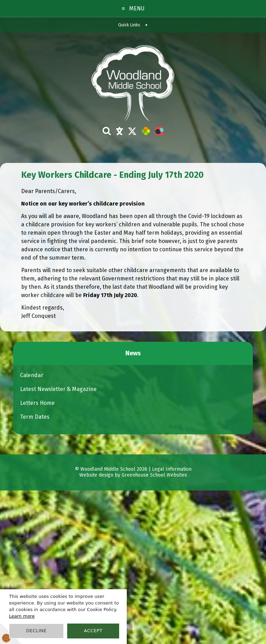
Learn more (22, 616)
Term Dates (35, 417)
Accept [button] (93, 631)
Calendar (32, 375)
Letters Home (37, 403)
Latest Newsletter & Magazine (58, 389)
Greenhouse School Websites (154, 475)
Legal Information (172, 469)
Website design (96, 475)
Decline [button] (36, 631)
